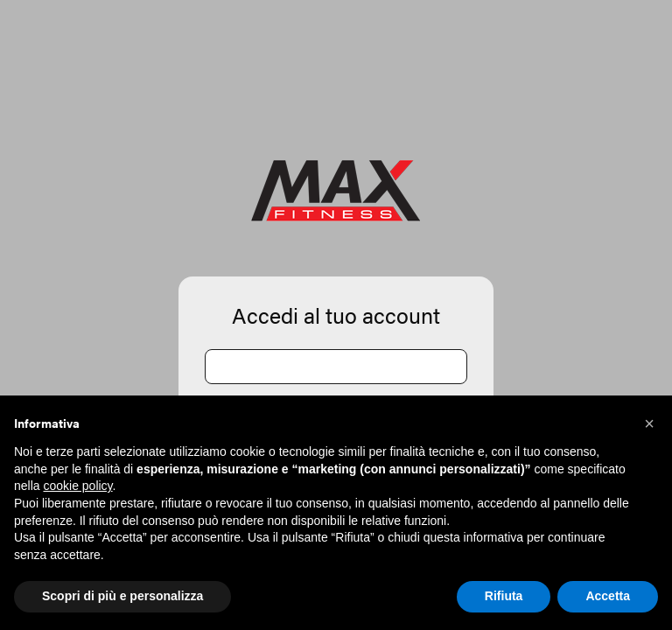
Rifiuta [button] (504, 596)
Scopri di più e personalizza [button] (122, 596)
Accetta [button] (608, 596)
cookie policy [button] (77, 486)
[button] (649, 423)
